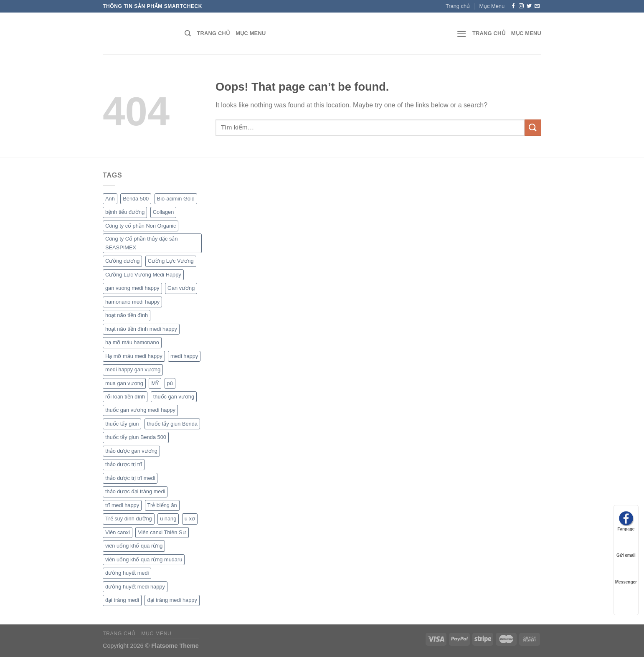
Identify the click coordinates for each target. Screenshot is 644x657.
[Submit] (533, 128)
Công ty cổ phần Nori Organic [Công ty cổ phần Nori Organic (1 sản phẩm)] (141, 226)
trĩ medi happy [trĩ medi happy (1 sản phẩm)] (122, 505)
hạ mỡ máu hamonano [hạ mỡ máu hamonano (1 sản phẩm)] (132, 342)
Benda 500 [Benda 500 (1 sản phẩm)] (136, 199)
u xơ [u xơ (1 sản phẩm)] (190, 519)
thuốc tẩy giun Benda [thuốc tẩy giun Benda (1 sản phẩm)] (172, 424)
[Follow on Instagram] (521, 6)
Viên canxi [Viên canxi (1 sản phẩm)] (118, 532)
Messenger (626, 574)
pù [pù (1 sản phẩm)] (170, 383)
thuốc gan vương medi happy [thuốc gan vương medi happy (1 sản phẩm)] (140, 410)
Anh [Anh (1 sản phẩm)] (110, 199)
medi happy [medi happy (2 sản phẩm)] (184, 356)
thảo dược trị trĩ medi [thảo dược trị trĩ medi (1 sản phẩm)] (130, 478)
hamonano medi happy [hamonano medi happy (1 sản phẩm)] (132, 302)
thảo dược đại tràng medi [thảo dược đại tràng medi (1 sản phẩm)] (135, 491)
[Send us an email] (537, 6)
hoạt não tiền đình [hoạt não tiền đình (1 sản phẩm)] (127, 315)
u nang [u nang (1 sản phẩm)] (168, 519)
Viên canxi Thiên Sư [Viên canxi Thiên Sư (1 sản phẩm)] (162, 532)
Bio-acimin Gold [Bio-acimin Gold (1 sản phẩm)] (176, 199)
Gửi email (626, 547)
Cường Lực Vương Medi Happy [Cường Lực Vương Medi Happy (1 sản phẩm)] (143, 275)
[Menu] (461, 34)
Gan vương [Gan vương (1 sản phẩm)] (181, 288)
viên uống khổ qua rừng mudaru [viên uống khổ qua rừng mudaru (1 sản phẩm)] (144, 559)
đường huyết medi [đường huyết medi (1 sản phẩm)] (127, 573)
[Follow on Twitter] (529, 6)
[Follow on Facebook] (513, 6)
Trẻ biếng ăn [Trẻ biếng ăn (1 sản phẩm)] (162, 505)
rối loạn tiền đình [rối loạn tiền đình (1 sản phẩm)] (125, 397)
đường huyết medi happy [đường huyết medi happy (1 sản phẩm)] (135, 587)
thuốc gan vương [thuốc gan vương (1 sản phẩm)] (174, 397)
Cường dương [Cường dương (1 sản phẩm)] (122, 261)
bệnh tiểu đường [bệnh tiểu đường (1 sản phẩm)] (125, 212)
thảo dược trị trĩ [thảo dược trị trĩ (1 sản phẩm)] (124, 464)
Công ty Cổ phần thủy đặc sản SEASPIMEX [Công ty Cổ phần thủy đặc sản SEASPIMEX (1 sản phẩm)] (142, 243)
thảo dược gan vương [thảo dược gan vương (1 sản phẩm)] (131, 451)
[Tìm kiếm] (188, 33)
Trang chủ (458, 6)
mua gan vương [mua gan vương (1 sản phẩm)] (124, 383)
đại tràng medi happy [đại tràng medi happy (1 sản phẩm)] (172, 600)
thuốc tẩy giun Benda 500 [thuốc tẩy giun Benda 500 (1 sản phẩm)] (136, 437)
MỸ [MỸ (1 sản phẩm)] (155, 383)
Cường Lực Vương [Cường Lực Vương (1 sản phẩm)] (171, 261)
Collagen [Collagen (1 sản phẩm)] (164, 212)
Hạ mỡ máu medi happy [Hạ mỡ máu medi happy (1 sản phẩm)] (134, 356)
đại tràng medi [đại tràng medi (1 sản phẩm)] (122, 600)
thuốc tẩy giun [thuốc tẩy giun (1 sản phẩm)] (122, 424)
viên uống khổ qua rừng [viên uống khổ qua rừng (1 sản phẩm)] (134, 546)
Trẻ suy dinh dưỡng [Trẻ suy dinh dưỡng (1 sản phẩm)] (129, 519)
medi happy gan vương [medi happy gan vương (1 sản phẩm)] (133, 369)
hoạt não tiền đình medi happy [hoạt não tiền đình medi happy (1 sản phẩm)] (141, 329)
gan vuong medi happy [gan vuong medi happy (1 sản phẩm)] (132, 288)
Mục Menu (492, 6)
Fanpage (626, 521)
